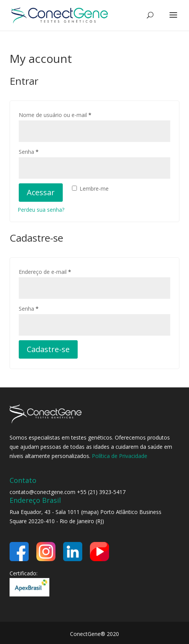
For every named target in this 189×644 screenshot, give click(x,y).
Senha (43, 151)
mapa (90, 512)
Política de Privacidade (120, 456)
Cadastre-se (48, 349)
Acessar (41, 192)
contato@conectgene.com (42, 492)
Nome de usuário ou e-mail (69, 114)
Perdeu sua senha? (41, 210)
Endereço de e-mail (59, 271)
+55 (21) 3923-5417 (101, 492)
